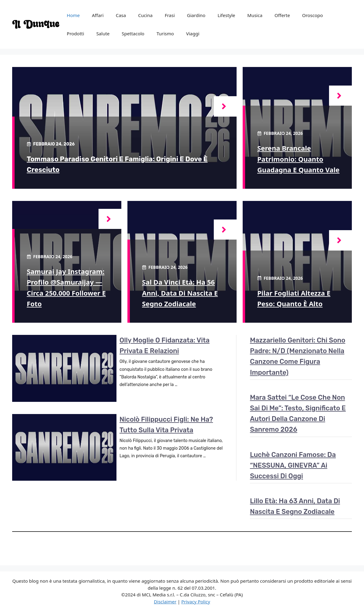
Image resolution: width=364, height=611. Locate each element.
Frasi (170, 15)
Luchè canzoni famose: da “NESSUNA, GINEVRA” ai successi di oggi (293, 465)
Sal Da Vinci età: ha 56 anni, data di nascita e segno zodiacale (180, 293)
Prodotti (76, 33)
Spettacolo (133, 33)
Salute (103, 33)
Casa (121, 15)
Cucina (145, 15)
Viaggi (193, 33)
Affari (98, 15)
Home (73, 15)
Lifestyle (226, 15)
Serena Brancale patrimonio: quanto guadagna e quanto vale (298, 159)
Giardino (196, 15)
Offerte (282, 15)
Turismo (165, 33)
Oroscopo (312, 15)
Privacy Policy (196, 602)
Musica (255, 15)
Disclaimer (165, 602)
